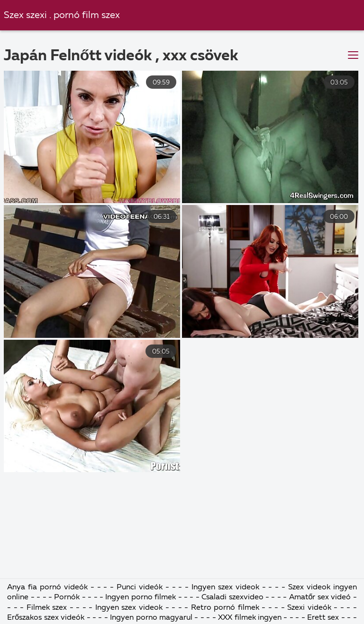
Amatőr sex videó (320, 597)
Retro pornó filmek (225, 608)
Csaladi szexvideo (232, 597)
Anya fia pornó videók (49, 587)
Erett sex (324, 618)
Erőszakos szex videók (47, 618)
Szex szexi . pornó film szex (62, 15)
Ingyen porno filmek (141, 597)
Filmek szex (47, 608)
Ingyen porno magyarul (152, 618)
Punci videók (141, 587)
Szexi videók (309, 608)
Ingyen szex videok (227, 587)
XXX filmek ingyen (250, 618)
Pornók (68, 597)
